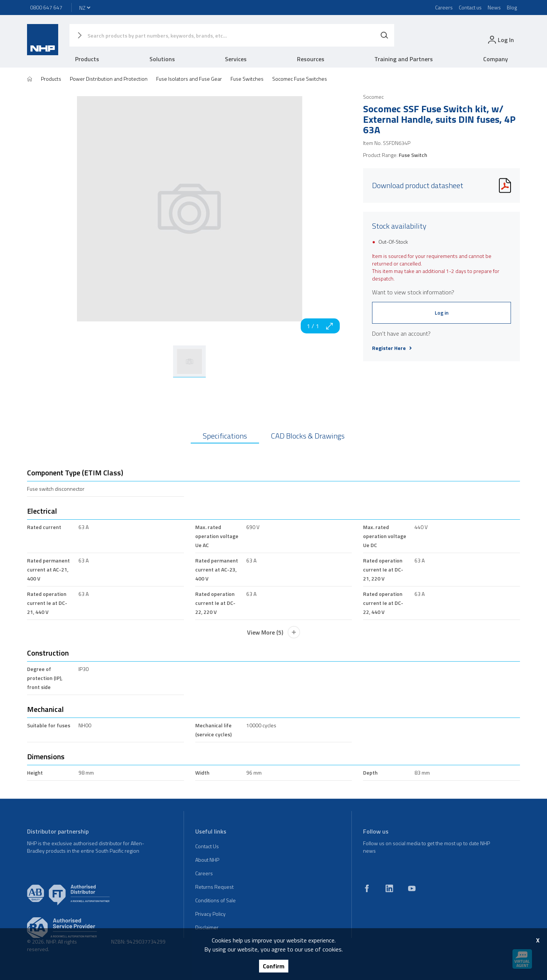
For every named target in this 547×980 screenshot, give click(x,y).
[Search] (384, 35)
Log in (442, 313)
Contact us (470, 7)
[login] (500, 40)
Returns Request (214, 887)
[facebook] (367, 888)
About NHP (207, 860)
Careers (444, 7)
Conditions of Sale (215, 900)
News (494, 7)
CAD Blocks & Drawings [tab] (308, 436)
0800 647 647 (46, 7)
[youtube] (412, 888)
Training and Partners (404, 59)
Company (496, 59)
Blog (512, 7)
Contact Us (207, 846)
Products (87, 59)
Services (236, 59)
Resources (311, 59)
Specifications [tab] (225, 436)
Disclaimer (207, 927)
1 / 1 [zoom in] (320, 326)
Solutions (162, 59)
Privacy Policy (210, 914)
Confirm (274, 966)
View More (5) (274, 632)
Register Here (392, 348)
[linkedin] (389, 888)
